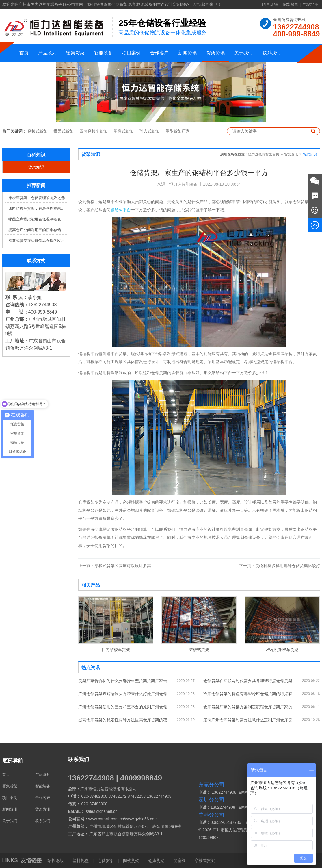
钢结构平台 (121, 210)
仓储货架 (106, 860)
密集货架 (75, 53)
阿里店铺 (270, 4)
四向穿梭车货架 (94, 131)
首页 (24, 53)
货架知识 (36, 167)
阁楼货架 (131, 860)
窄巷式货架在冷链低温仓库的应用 (37, 241)
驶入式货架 (150, 131)
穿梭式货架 (38, 131)
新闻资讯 (187, 53)
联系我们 (271, 53)
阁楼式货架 (124, 131)
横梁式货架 (64, 131)
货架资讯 (215, 53)
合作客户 (159, 53)
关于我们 (243, 53)
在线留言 (290, 4)
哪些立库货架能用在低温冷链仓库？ (38, 219)
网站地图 (310, 4)
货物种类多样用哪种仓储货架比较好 (280, 566)
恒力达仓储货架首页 (264, 154)
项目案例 (131, 53)
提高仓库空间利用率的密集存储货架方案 (38, 230)
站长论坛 (56, 860)
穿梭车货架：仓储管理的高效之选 (37, 198)
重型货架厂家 (178, 131)
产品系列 (47, 53)
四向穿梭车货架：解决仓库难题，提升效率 (38, 208)
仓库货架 (156, 860)
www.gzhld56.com (141, 819)
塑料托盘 (81, 860)
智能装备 (103, 53)
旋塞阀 (180, 860)
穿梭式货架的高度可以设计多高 (115, 566)
